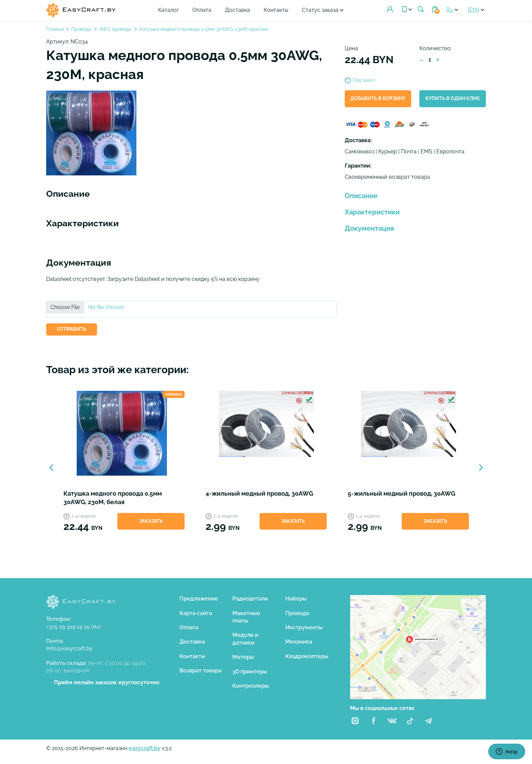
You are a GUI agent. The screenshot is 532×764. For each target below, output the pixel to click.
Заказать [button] (151, 521)
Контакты (276, 10)
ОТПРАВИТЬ (72, 329)
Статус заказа (320, 10)
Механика (299, 642)
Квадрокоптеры (307, 656)
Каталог (168, 10)
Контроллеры (251, 686)
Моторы (243, 657)
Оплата (202, 10)
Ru (450, 10)
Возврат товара (201, 671)
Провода (82, 29)
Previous (51, 467)
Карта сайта (196, 613)
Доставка (237, 10)
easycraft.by (145, 748)
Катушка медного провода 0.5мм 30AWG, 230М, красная (204, 29)
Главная (55, 29)
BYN (473, 10)
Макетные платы (246, 617)
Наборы (296, 599)
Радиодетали (250, 599)
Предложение (199, 599)
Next (481, 467)
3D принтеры (250, 672)
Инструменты (304, 627)
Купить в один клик (453, 98)
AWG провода (116, 29)
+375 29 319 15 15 (73, 627)
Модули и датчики (245, 639)
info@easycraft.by (69, 648)
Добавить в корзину (378, 98)
